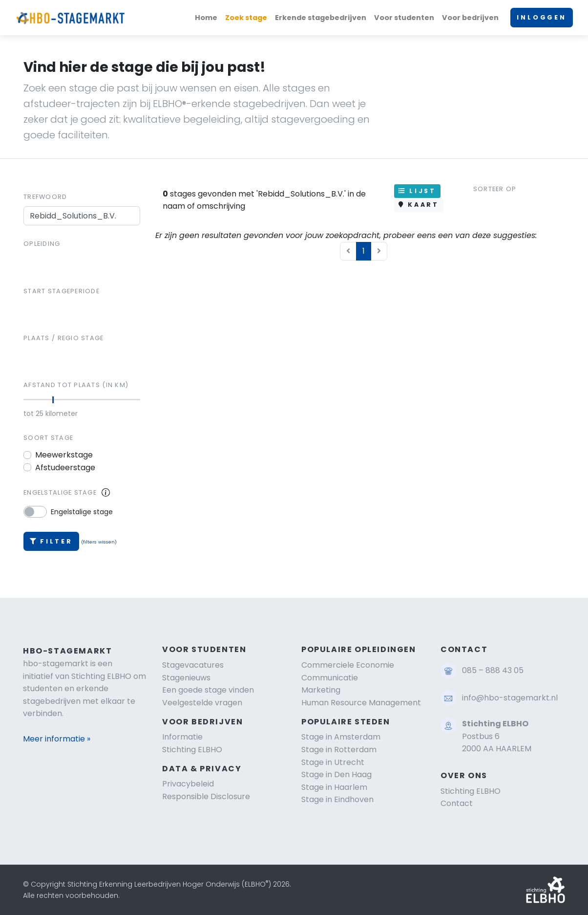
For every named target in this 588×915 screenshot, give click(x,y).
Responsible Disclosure (206, 796)
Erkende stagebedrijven (321, 18)
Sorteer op (495, 189)
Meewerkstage (64, 455)
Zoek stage (246, 18)
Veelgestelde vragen (202, 703)
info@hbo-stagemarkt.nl (510, 698)
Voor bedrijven (470, 18)
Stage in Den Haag (336, 774)
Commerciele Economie (348, 665)
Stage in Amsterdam (341, 737)
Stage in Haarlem (334, 787)
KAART (419, 205)
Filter (51, 541)
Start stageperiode (62, 291)
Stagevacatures (193, 665)
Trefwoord (45, 197)
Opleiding (42, 244)
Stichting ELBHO (192, 750)
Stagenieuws (186, 678)
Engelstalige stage (60, 492)
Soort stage (48, 438)
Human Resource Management (361, 703)
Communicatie (330, 678)
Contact (457, 803)
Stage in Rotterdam (339, 750)
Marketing (321, 690)
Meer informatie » (57, 739)
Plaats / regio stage (64, 338)
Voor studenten (404, 18)
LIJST (417, 191)
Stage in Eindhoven (337, 799)
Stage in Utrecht (333, 762)
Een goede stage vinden (208, 690)
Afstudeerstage (65, 468)
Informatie (182, 737)
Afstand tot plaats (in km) (76, 385)
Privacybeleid (188, 784)
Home (206, 18)
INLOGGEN (542, 17)
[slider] (53, 400)
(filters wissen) (99, 542)
